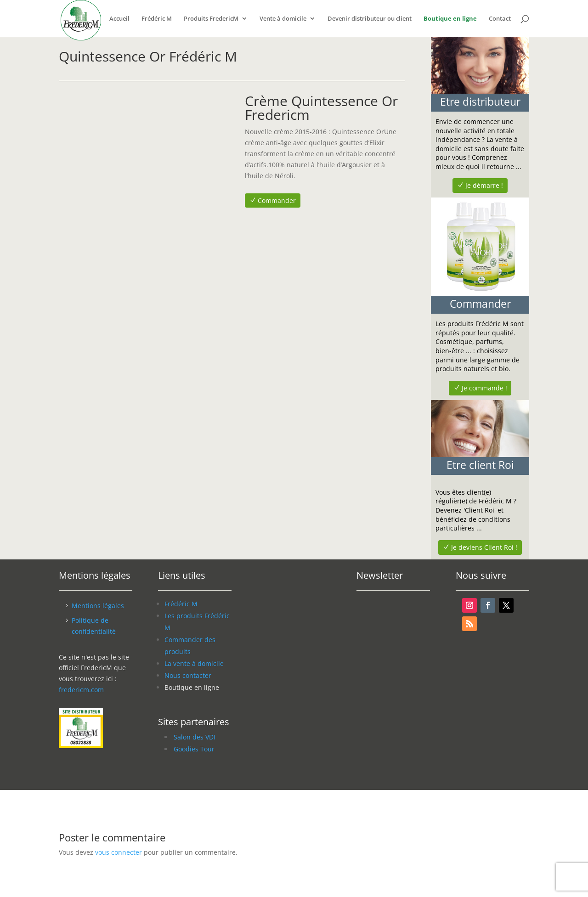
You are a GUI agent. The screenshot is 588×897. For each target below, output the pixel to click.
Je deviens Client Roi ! (484, 547)
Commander (277, 200)
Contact (500, 19)
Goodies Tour (194, 749)
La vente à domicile (194, 663)
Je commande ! (484, 388)
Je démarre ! (484, 185)
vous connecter (119, 852)
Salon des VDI (195, 737)
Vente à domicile (283, 19)
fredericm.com (81, 690)
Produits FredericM (211, 19)
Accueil (119, 19)
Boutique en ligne (450, 19)
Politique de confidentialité (94, 626)
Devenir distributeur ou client (370, 19)
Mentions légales (98, 606)
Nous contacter (188, 675)
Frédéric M (157, 19)
